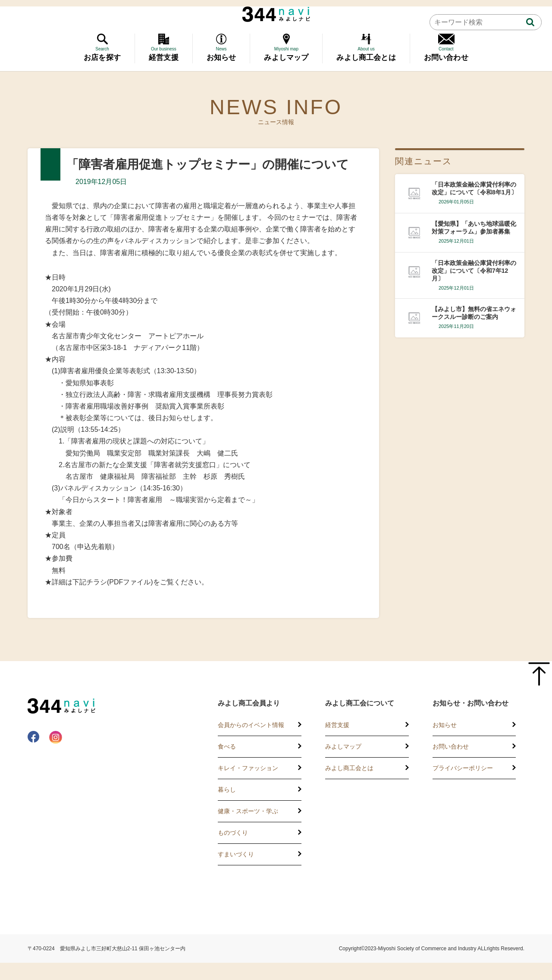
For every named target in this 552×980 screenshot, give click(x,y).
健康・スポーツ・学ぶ (248, 811)
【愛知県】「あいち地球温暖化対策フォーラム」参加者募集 (474, 228)
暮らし (227, 790)
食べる (227, 746)
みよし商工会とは (349, 768)
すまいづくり (236, 854)
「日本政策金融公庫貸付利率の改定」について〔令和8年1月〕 (474, 188)
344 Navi (276, 14)
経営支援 (337, 725)
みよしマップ (343, 746)
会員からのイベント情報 (251, 725)
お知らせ (445, 725)
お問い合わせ (451, 746)
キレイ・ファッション (248, 768)
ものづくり (233, 833)
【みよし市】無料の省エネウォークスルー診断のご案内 (474, 313)
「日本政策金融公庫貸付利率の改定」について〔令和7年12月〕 (474, 271)
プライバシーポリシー (463, 768)
